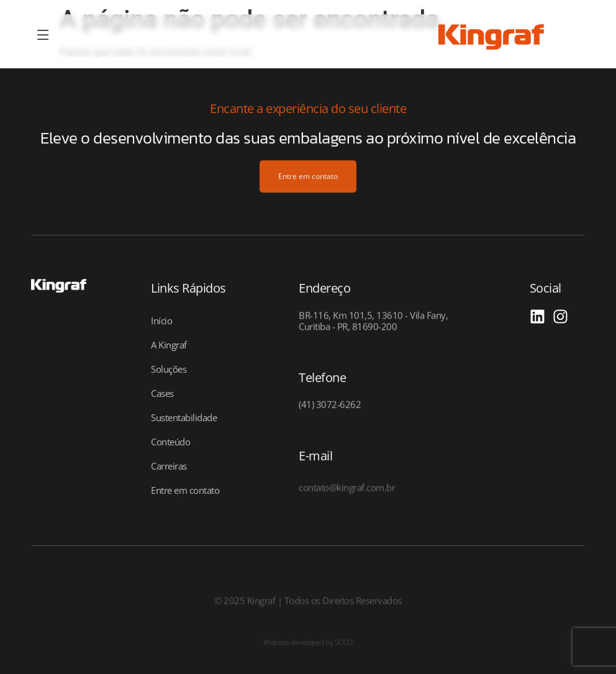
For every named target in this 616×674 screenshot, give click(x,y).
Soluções (169, 369)
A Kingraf (169, 345)
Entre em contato (185, 490)
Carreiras (169, 466)
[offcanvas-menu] (43, 36)
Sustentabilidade (184, 417)
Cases (162, 393)
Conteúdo (170, 442)
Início (161, 321)
